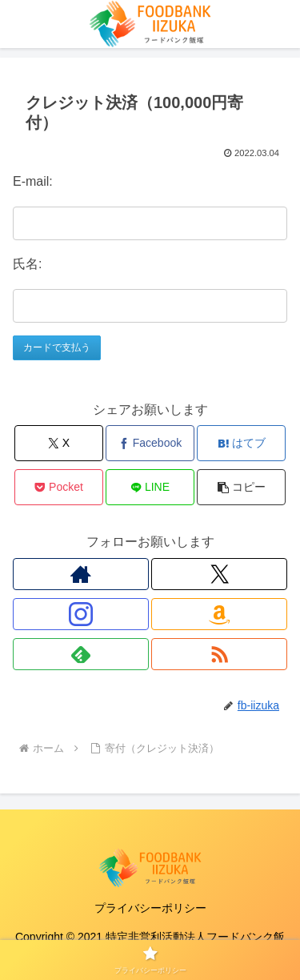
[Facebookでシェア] (150, 443)
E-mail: (33, 181)
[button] (241, 487)
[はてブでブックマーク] (241, 443)
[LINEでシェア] (150, 487)
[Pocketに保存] (59, 487)
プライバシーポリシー (150, 908)
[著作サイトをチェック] (81, 574)
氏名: (27, 264)
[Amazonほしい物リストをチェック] (219, 614)
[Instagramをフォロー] (81, 614)
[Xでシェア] (59, 443)
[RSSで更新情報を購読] (219, 654)
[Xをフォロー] (219, 574)
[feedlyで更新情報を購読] (81, 654)
